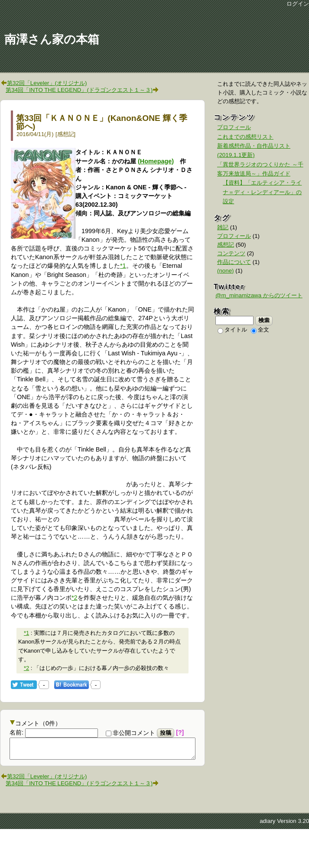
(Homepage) (156, 161)
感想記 (66, 134)
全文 (260, 330)
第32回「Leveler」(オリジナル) (47, 83)
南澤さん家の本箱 (52, 39)
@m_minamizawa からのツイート (259, 295)
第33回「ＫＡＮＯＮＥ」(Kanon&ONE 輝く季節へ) (102, 122)
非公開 (130, 733)
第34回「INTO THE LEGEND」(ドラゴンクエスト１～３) (79, 90)
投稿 (166, 733)
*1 (123, 266)
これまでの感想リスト (245, 137)
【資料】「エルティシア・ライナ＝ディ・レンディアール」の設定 (262, 192)
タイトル (232, 330)
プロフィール (234, 127)
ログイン (298, 4)
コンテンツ (231, 253)
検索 (264, 320)
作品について (234, 262)
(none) (226, 271)
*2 (75, 598)
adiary (267, 825)
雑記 (223, 227)
